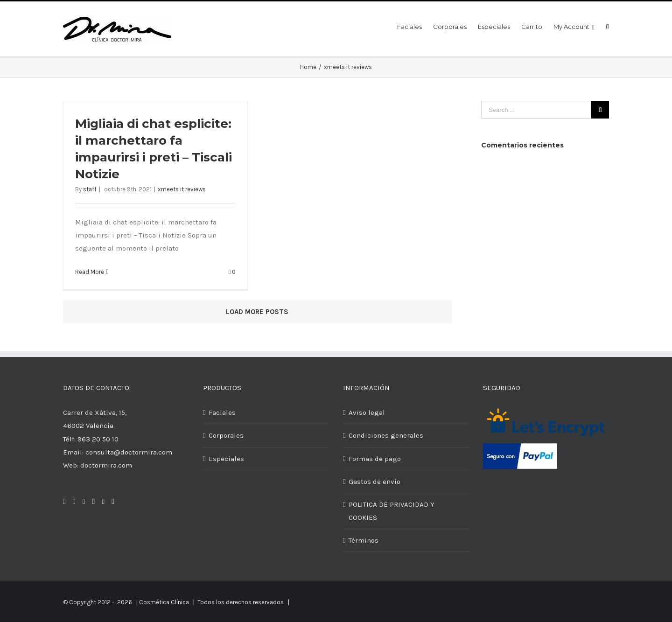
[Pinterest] (94, 502)
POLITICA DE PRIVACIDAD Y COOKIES (392, 511)
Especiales (226, 459)
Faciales (222, 412)
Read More (90, 272)
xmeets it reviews (182, 189)
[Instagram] (84, 502)
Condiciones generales (386, 435)
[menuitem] (415, 26)
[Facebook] (64, 502)
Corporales (226, 435)
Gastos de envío (374, 482)
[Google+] (103, 502)
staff (90, 189)
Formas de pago (375, 459)
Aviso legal (367, 412)
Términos (364, 540)
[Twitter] (74, 502)
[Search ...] (536, 110)
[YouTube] (113, 502)
